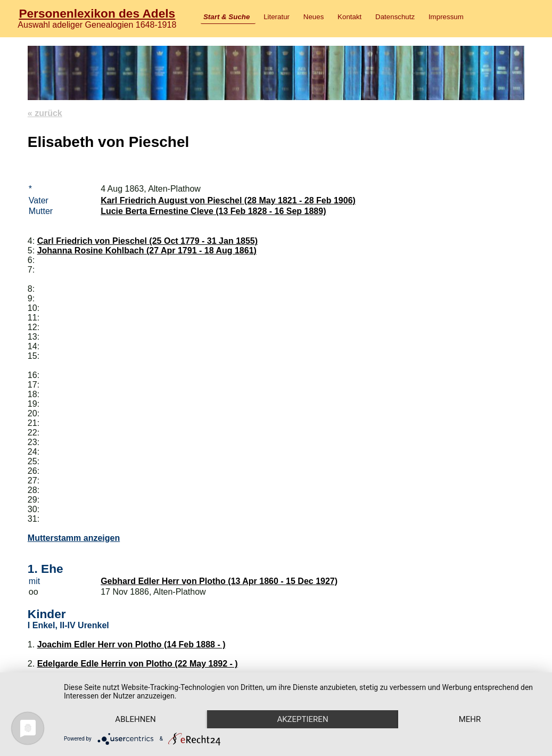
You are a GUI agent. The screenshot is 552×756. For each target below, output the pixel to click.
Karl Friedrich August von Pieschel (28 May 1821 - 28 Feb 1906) (228, 200)
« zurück (45, 113)
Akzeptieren (302, 719)
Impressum (446, 17)
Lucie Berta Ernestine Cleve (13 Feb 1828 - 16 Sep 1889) (213, 211)
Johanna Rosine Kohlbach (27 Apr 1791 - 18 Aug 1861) (147, 250)
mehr (470, 719)
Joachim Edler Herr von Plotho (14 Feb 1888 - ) (131, 644)
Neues (314, 17)
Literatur (277, 17)
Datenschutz (395, 17)
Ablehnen (135, 719)
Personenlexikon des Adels (97, 13)
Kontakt (349, 17)
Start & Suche (226, 17)
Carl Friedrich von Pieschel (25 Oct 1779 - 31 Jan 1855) (147, 241)
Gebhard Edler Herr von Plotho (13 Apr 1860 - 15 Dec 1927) (219, 581)
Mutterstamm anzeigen (74, 538)
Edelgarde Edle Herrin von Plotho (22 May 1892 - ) (138, 664)
